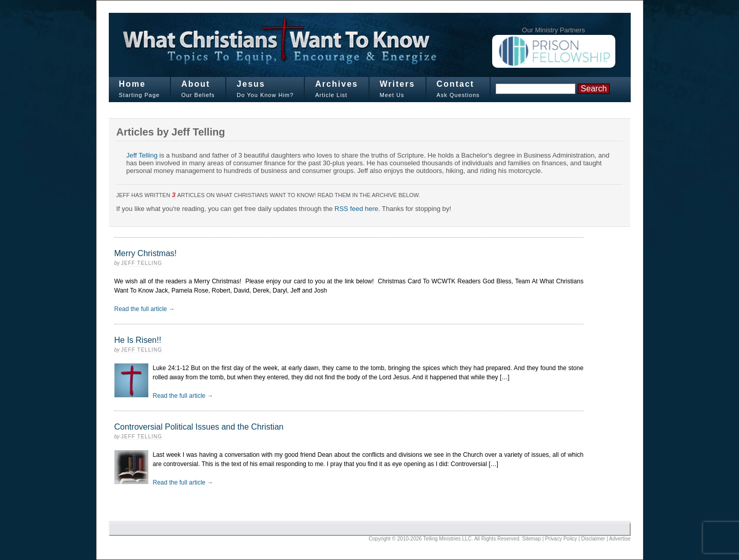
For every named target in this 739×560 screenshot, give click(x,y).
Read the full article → (145, 309)
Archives (337, 84)
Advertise (620, 539)
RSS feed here (356, 209)
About (196, 84)
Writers (397, 84)
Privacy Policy (561, 539)
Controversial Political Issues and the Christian (199, 427)
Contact (456, 84)
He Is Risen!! (138, 340)
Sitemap (531, 539)
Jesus (251, 84)
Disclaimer (594, 539)
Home (132, 84)
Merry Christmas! (146, 253)
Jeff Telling (142, 155)
